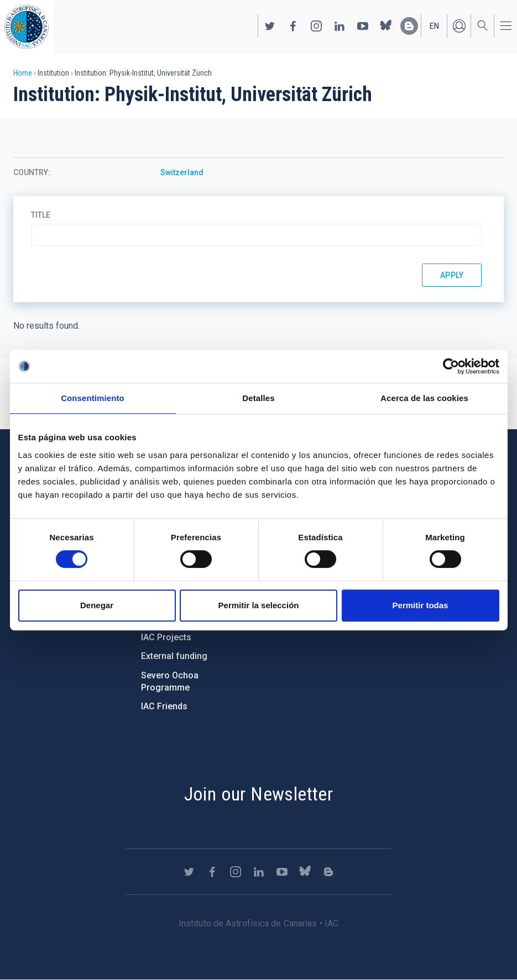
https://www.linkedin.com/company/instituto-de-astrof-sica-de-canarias (340, 26)
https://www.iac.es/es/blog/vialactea (409, 26)
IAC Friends (164, 706)
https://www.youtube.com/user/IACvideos (363, 26)
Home (23, 73)
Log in (459, 26)
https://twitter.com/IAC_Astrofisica (270, 26)
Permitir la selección (259, 605)
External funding (174, 656)
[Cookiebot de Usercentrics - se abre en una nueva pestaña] (451, 366)
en (434, 26)
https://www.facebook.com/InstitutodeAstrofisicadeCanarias (293, 26)
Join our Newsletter (259, 794)
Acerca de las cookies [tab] (424, 398)
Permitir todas (421, 605)
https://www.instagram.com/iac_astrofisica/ (316, 26)
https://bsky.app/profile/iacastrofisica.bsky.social (386, 26)
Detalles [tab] (258, 398)
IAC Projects (166, 637)
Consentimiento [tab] (93, 398)
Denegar (97, 605)
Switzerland (182, 172)
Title (41, 215)
